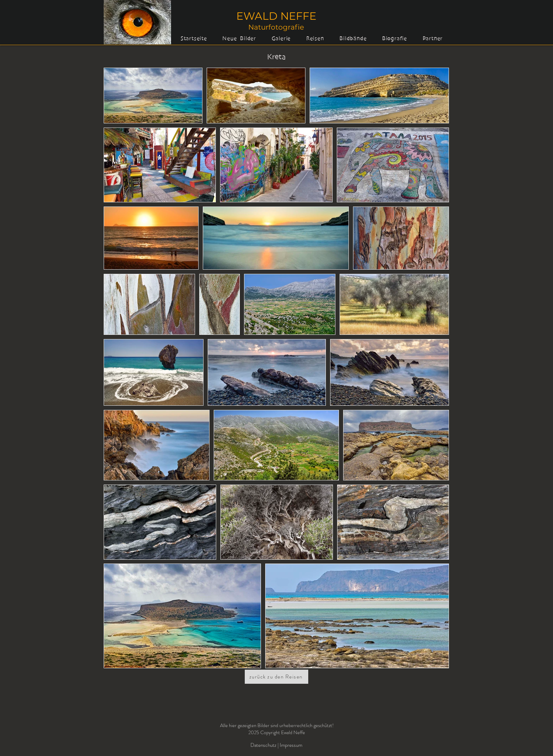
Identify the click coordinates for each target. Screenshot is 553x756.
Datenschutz (264, 745)
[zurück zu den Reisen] (276, 677)
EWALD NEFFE (276, 16)
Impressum (291, 745)
